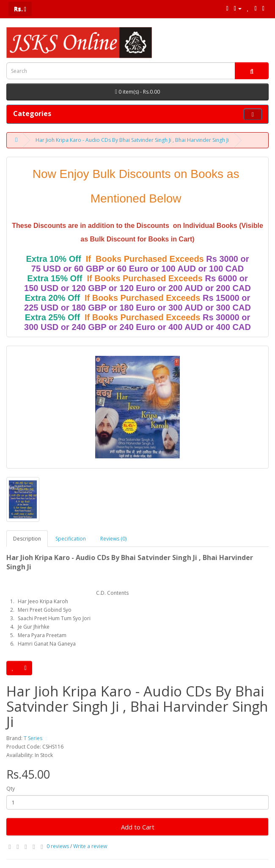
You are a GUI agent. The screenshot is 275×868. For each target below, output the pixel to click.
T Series (33, 738)
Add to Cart (138, 827)
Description (27, 539)
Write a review (90, 846)
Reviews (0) (113, 539)
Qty (11, 789)
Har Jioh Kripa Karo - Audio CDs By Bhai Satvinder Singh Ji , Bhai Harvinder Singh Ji (132, 140)
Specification (71, 539)
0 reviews (58, 846)
